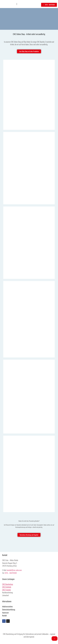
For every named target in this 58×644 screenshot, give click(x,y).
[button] (17, 4)
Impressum (5, 613)
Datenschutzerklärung (9, 610)
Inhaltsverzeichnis (7, 607)
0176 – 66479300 (11, 573)
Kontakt (4, 616)
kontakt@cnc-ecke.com (14, 570)
